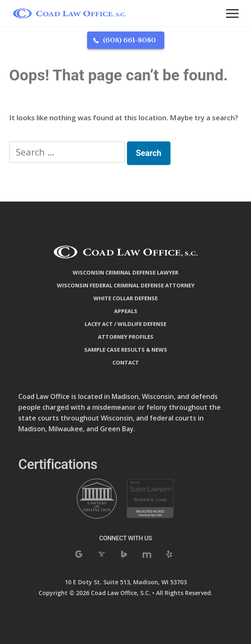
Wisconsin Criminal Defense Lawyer (125, 272)
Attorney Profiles (126, 337)
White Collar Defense (125, 298)
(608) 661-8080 (129, 40)
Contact (126, 362)
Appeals (126, 311)
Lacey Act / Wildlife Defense (125, 324)
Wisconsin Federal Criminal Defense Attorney (126, 285)
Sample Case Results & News (126, 350)
